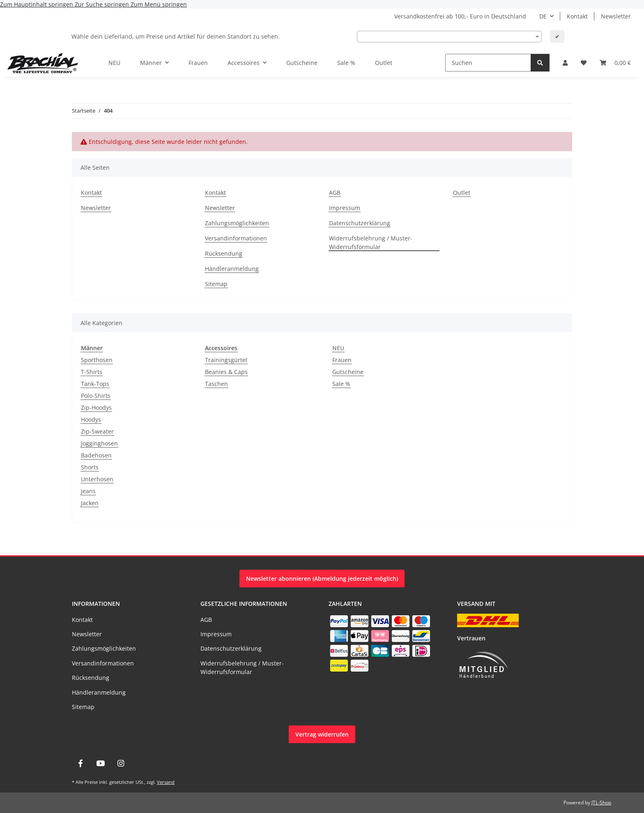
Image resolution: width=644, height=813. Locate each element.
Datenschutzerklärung (360, 223)
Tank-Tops (95, 384)
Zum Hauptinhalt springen (37, 4)
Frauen (342, 360)
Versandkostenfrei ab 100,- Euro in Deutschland (460, 16)
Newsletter (616, 16)
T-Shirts (92, 372)
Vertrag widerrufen (322, 734)
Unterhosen (97, 479)
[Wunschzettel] (584, 63)
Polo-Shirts (96, 396)
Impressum (345, 208)
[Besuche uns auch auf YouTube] (100, 763)
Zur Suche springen (103, 4)
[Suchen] (488, 63)
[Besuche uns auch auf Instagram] (121, 763)
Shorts (90, 467)
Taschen (216, 384)
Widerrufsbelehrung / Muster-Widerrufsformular (371, 243)
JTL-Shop (601, 803)
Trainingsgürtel (226, 360)
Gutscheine (348, 372)
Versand (166, 782)
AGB (335, 193)
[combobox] (449, 37)
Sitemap (216, 284)
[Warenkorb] (615, 63)
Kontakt (577, 16)
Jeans (88, 491)
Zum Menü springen (159, 4)
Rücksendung (224, 253)
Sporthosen (97, 360)
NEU (338, 348)
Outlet (384, 63)
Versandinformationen (236, 238)
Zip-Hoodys (96, 408)
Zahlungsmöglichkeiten (237, 223)
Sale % (341, 384)
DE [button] (543, 16)
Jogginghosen (99, 443)
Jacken (90, 503)
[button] (565, 63)
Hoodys (91, 419)
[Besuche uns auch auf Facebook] (80, 763)
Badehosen (96, 455)
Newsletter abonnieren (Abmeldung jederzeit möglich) (322, 579)
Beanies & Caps (226, 372)
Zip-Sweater (97, 431)
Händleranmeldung (232, 269)
